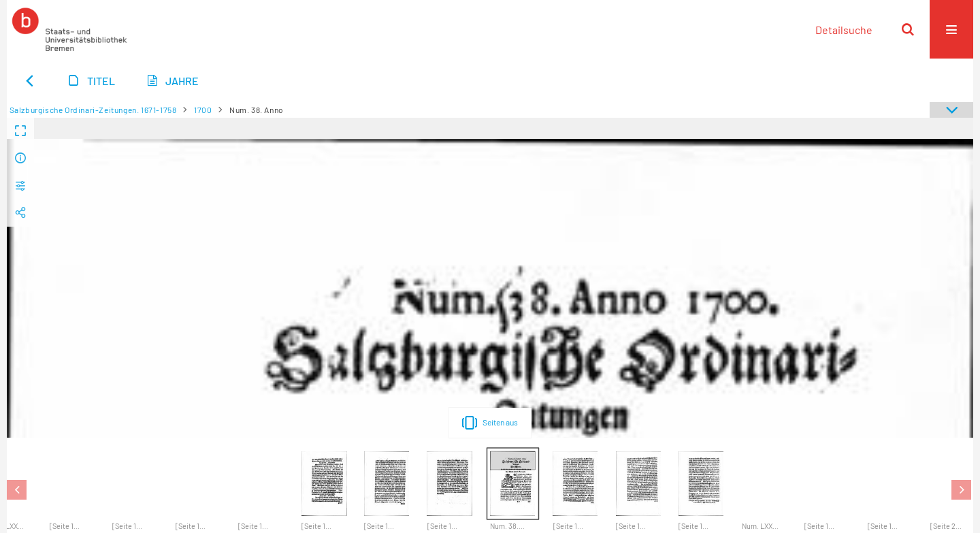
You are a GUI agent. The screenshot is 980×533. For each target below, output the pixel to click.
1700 (203, 110)
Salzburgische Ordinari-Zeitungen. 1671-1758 (93, 110)
